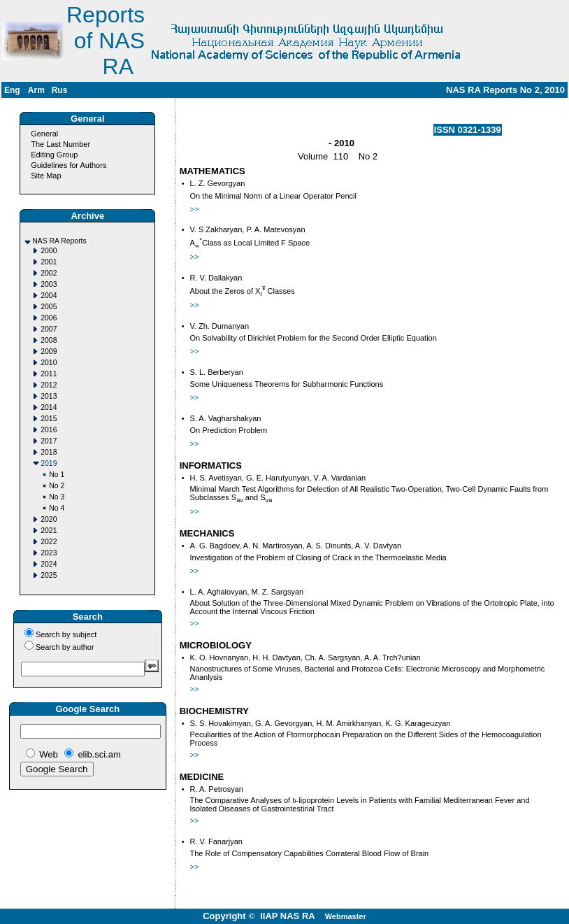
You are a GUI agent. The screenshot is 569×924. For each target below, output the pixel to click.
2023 (49, 553)
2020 (49, 519)
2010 (49, 363)
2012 (49, 385)
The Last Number (60, 144)
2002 (49, 273)
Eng (12, 90)
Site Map (46, 176)
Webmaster (346, 916)
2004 (49, 296)
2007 (49, 329)
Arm (36, 90)
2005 (49, 307)
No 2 (57, 486)
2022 (49, 542)
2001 (49, 262)
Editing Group (54, 155)
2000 (49, 251)
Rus (60, 90)
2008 (49, 340)
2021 (49, 531)
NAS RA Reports (59, 241)
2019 (49, 463)
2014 (49, 407)
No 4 (57, 508)
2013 (49, 396)
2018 (49, 452)
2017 (49, 441)
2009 (49, 351)
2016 (49, 430)
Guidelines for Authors (69, 165)
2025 (49, 575)
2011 (49, 374)
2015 (49, 419)
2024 (49, 564)
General (44, 134)
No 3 (57, 497)
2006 (49, 318)
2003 (49, 284)
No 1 (57, 475)
